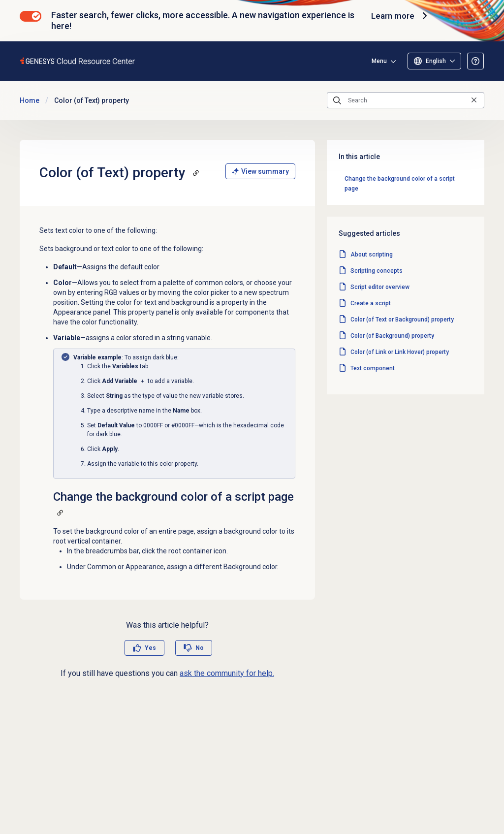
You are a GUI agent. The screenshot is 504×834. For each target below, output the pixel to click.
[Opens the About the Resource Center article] (475, 61)
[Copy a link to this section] (196, 173)
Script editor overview (380, 287)
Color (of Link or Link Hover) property (400, 352)
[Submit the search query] (337, 100)
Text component (373, 368)
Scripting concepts (377, 271)
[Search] (406, 100)
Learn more (399, 16)
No (200, 648)
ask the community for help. (227, 673)
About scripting (372, 255)
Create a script (371, 303)
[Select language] (434, 61)
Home (30, 100)
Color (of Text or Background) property (402, 320)
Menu (379, 61)
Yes (150, 648)
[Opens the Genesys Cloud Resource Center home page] (78, 61)
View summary (260, 171)
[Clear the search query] (474, 100)
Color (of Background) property (392, 336)
